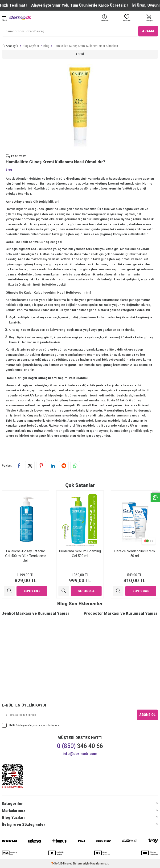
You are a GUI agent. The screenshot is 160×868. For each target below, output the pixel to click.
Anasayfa (10, 46)
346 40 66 (80, 746)
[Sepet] (149, 18)
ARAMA (148, 31)
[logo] (20, 18)
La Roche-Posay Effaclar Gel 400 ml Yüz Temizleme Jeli (26, 556)
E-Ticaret (66, 864)
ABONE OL (147, 715)
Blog (46, 46)
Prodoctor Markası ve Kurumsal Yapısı (120, 613)
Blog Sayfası (31, 46)
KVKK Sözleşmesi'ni (21, 725)
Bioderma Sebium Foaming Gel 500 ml (80, 553)
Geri (80, 54)
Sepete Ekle (32, 591)
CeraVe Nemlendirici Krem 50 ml (135, 553)
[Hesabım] (105, 21)
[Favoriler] (127, 18)
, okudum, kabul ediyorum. (31, 725)
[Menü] (4, 18)
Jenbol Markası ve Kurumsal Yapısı (35, 613)
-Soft (56, 864)
